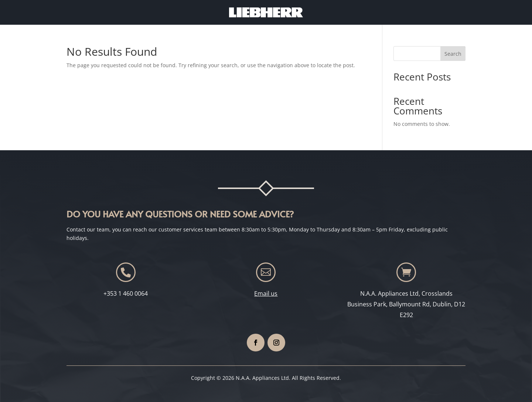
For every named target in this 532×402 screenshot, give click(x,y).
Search (453, 54)
